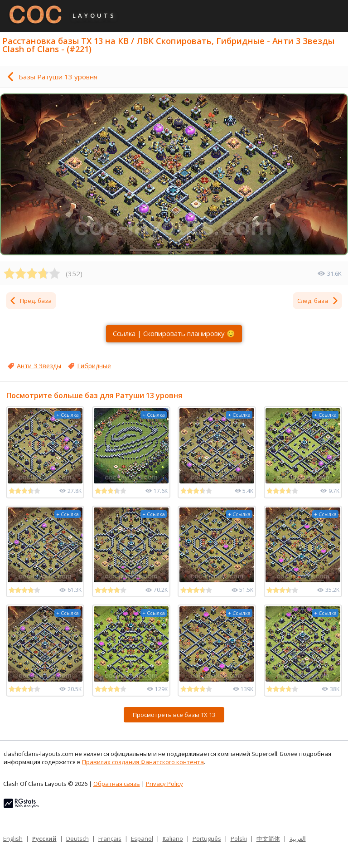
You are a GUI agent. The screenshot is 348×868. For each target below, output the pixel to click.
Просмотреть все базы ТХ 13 (174, 715)
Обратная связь (117, 784)
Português (207, 839)
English (13, 839)
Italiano (173, 839)
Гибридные (94, 366)
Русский (44, 839)
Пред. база (30, 301)
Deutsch (77, 839)
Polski (239, 839)
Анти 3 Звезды (39, 366)
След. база (318, 301)
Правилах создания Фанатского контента (143, 762)
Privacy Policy (164, 784)
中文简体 (268, 839)
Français (110, 839)
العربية (298, 839)
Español (142, 839)
